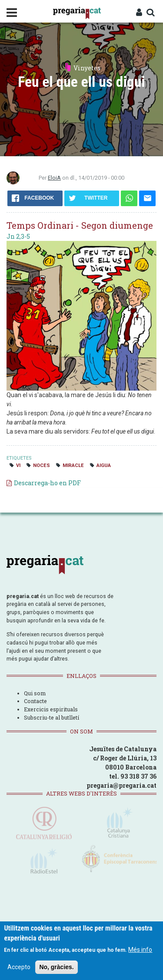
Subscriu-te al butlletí (52, 717)
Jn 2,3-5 (18, 236)
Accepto (19, 967)
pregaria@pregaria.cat (121, 785)
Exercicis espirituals (51, 709)
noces (42, 465)
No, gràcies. (56, 967)
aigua (104, 465)
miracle (73, 465)
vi (18, 465)
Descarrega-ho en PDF (47, 483)
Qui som (35, 693)
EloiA (54, 178)
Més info (140, 950)
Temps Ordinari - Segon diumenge (80, 225)
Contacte (35, 701)
